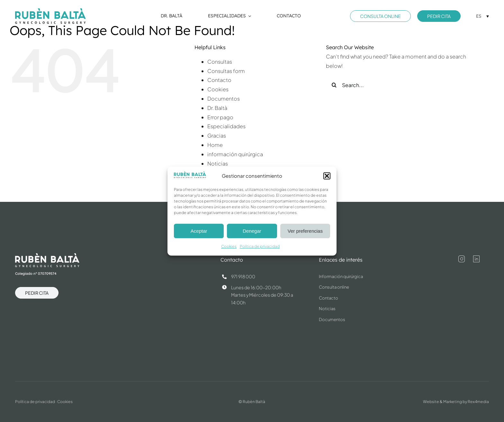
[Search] (334, 85)
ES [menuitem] (479, 16)
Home (215, 145)
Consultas (220, 62)
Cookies (229, 247)
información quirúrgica (235, 154)
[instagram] (462, 259)
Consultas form (226, 71)
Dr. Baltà (217, 108)
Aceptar (199, 231)
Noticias (218, 163)
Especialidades (226, 126)
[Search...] (404, 85)
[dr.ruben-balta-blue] (50, 11)
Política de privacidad (260, 247)
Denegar (252, 231)
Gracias (217, 135)
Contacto (219, 80)
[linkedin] (476, 259)
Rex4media (478, 402)
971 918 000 (243, 276)
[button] (327, 176)
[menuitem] (482, 16)
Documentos (224, 99)
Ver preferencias (305, 231)
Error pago (220, 117)
